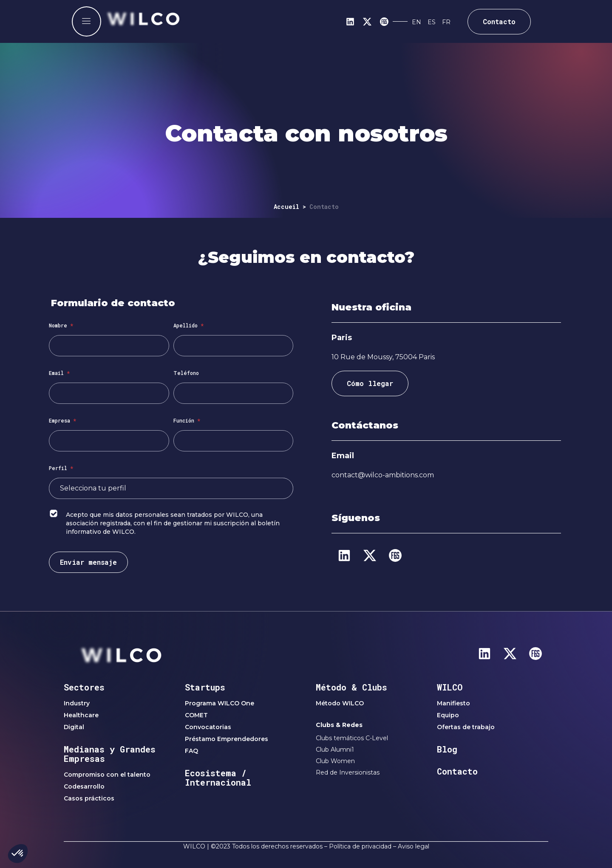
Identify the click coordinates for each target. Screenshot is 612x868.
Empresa (62, 420)
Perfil (61, 468)
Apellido (188, 325)
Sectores (84, 687)
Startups (205, 687)
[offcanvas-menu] (86, 21)
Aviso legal (414, 846)
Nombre (61, 325)
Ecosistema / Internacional (218, 778)
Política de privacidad (360, 846)
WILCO (450, 687)
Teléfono (186, 373)
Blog (447, 749)
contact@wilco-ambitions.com (383, 475)
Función (187, 420)
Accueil (286, 207)
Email (59, 373)
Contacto (457, 771)
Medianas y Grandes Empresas (110, 754)
